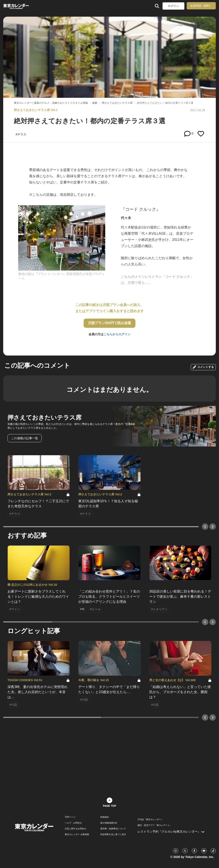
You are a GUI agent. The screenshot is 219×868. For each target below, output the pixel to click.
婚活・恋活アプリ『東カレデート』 (155, 825)
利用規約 (105, 817)
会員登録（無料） (201, 6)
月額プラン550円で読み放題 (110, 323)
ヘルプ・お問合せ (73, 823)
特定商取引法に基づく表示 (113, 834)
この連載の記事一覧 (25, 438)
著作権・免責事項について (113, 829)
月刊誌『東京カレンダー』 (150, 820)
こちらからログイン (117, 334)
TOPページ (70, 817)
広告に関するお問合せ (75, 829)
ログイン (173, 6)
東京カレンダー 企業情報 (77, 834)
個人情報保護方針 (109, 823)
